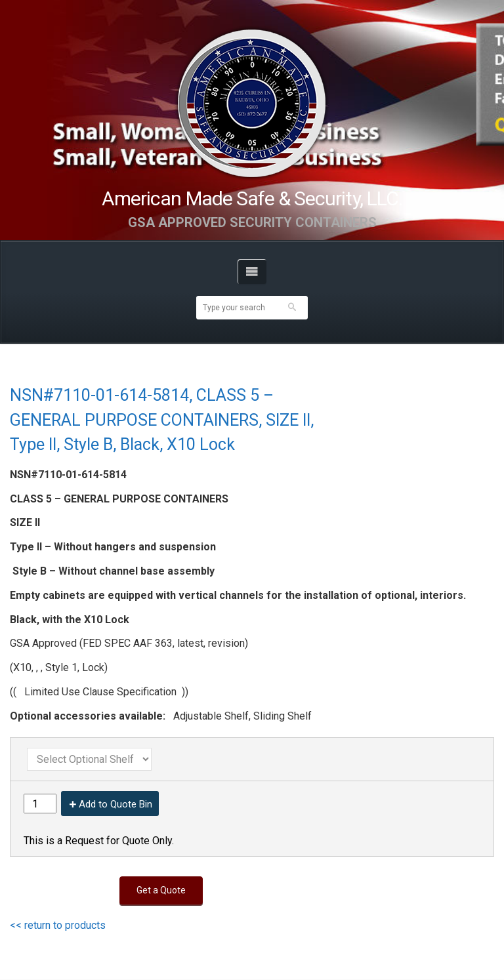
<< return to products (58, 925)
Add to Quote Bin (115, 804)
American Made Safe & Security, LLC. (252, 198)
